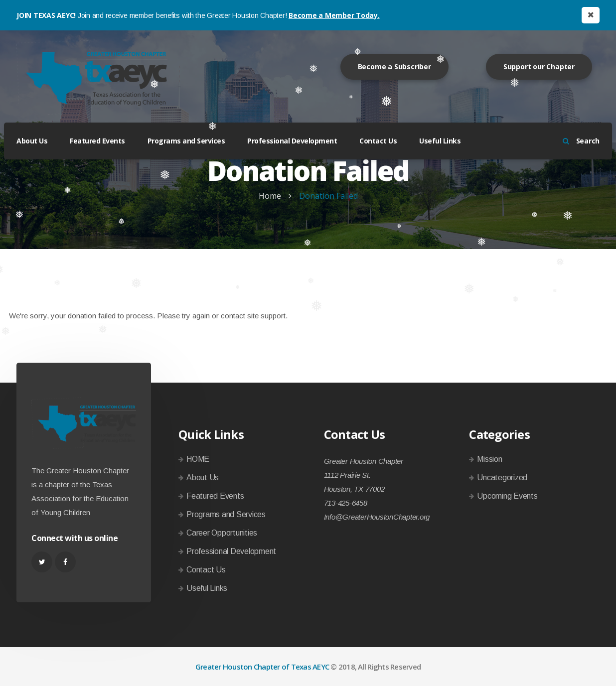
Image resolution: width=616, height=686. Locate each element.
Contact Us (378, 141)
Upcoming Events (507, 496)
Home (270, 196)
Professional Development (292, 141)
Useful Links (440, 141)
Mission (489, 459)
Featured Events (97, 141)
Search (581, 141)
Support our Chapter (539, 67)
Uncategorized (502, 478)
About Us (32, 141)
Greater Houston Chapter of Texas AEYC (262, 667)
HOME (198, 459)
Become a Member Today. (334, 15)
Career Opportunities (222, 533)
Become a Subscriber (394, 67)
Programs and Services (186, 141)
